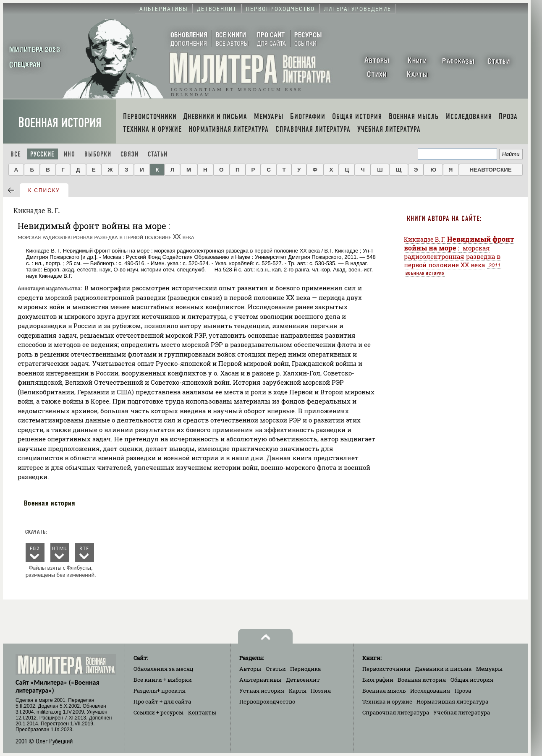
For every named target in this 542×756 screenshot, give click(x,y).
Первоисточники (386, 669)
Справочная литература (396, 712)
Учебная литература (462, 712)
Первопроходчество (267, 701)
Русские (42, 154)
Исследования (430, 691)
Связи (130, 154)
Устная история (262, 691)
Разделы (160, 691)
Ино (69, 154)
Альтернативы (260, 680)
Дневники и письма (443, 669)
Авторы (250, 669)
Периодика (305, 669)
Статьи (158, 154)
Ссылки (158, 712)
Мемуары (489, 669)
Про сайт (162, 701)
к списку (44, 190)
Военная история (60, 123)
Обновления (164, 669)
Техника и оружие (387, 701)
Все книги (163, 680)
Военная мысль (384, 691)
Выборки (98, 154)
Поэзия (321, 691)
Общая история (472, 680)
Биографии (378, 680)
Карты (298, 691)
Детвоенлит (303, 680)
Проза (463, 691)
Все (16, 154)
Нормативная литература (452, 701)
